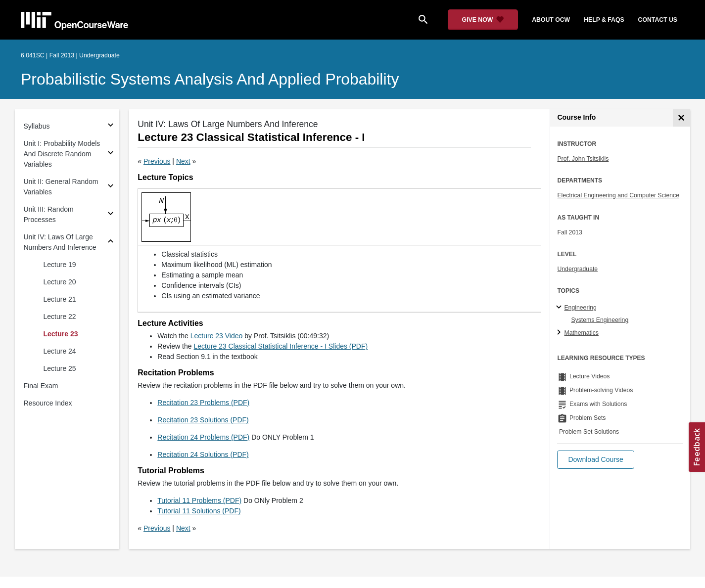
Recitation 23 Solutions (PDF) (203, 420)
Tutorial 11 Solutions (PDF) (199, 511)
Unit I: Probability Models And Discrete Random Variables (62, 154)
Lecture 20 (60, 282)
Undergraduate (577, 269)
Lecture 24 (60, 351)
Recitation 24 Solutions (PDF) (203, 454)
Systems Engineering (600, 320)
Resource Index (48, 403)
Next (183, 161)
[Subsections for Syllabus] (111, 126)
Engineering (580, 308)
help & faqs (604, 20)
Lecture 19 (60, 265)
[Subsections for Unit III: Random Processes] (111, 215)
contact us (658, 20)
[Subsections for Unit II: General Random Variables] (111, 187)
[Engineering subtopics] (560, 308)
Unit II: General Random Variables (61, 187)
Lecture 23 (61, 334)
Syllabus (37, 126)
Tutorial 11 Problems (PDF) (199, 500)
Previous (157, 161)
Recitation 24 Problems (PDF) (203, 437)
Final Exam (41, 386)
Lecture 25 (60, 368)
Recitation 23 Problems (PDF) (203, 403)
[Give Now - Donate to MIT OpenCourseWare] (483, 20)
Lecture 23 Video (217, 336)
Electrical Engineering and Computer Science (618, 195)
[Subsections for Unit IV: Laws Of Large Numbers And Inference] (111, 243)
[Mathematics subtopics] (560, 333)
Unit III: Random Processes (49, 214)
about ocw (551, 20)
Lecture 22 (60, 317)
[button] (595, 460)
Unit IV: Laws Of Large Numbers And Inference (60, 242)
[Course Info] (681, 118)
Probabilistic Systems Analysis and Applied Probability (210, 79)
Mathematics (581, 333)
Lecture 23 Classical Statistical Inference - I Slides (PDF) (281, 346)
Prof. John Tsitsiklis (583, 159)
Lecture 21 (60, 299)
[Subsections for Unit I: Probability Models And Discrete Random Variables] (111, 154)
